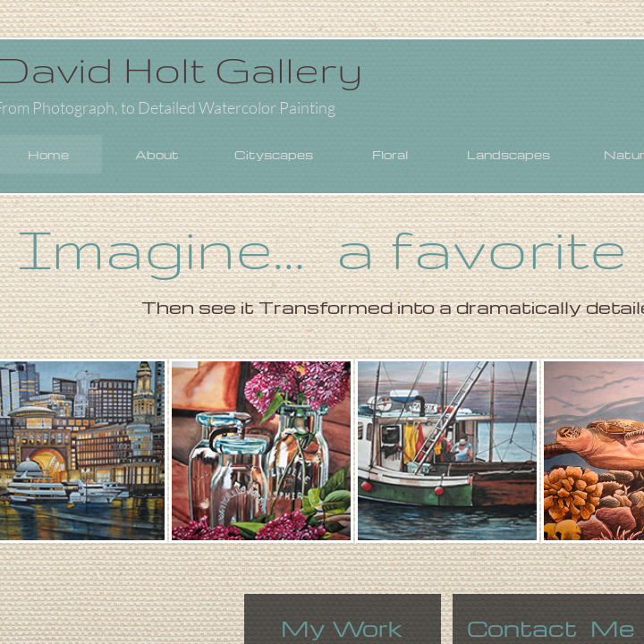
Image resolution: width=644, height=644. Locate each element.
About (157, 154)
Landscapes (508, 154)
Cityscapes (274, 154)
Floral (390, 154)
